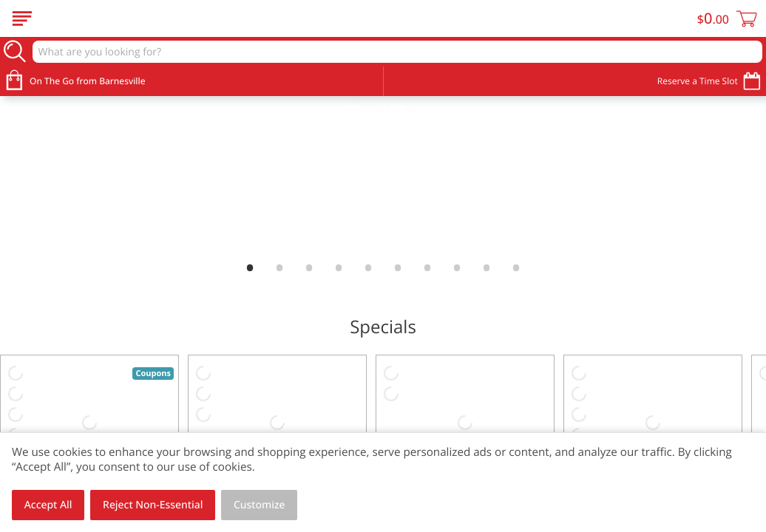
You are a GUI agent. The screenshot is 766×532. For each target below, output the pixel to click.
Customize (260, 505)
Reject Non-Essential (153, 505)
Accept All (48, 505)
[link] (383, 176)
